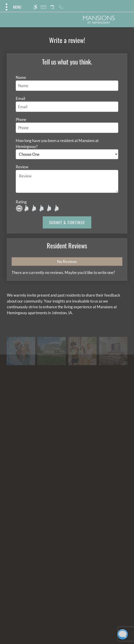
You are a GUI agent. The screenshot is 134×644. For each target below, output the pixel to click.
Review (22, 167)
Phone (21, 119)
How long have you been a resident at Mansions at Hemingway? (57, 144)
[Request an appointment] (52, 7)
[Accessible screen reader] (35, 7)
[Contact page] (43, 7)
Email (20, 98)
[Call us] (61, 7)
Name (21, 77)
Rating (21, 202)
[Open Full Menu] (13, 7)
